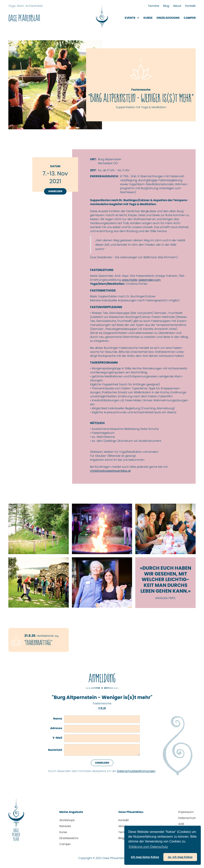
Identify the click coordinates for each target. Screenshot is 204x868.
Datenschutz (187, 818)
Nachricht (55, 750)
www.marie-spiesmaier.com (141, 280)
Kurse (148, 18)
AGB (181, 824)
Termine (153, 6)
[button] (132, 18)
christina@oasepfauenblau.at (110, 471)
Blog (166, 6)
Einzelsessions (69, 838)
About (177, 6)
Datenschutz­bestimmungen (136, 771)
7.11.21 (102, 708)
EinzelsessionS (168, 18)
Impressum (186, 812)
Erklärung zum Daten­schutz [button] (148, 847)
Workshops (67, 820)
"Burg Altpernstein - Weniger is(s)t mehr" (102, 697)
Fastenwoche (102, 703)
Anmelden (55, 191)
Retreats (65, 826)
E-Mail (57, 738)
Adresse (56, 728)
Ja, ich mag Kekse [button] (180, 857)
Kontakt (190, 6)
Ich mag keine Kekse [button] (145, 857)
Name (58, 719)
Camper (190, 18)
